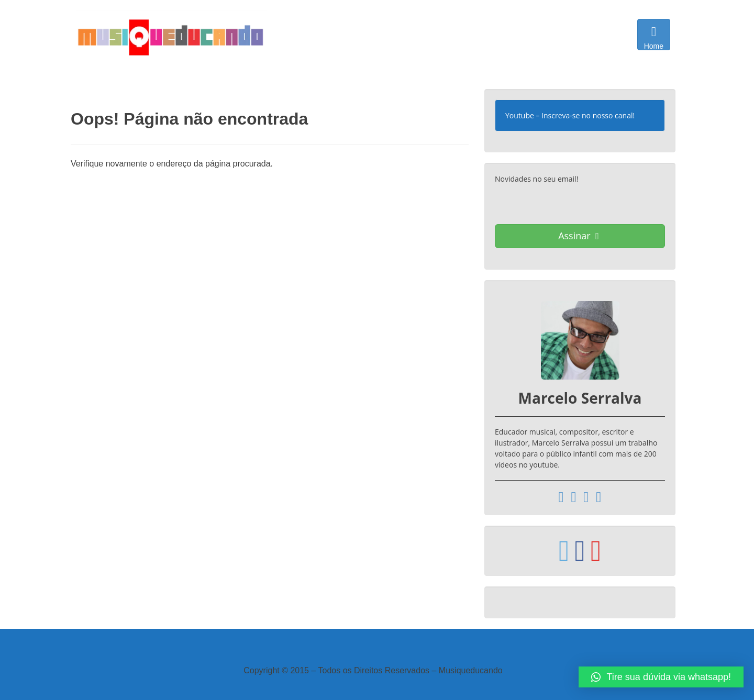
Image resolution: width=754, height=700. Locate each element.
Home (654, 37)
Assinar (579, 236)
